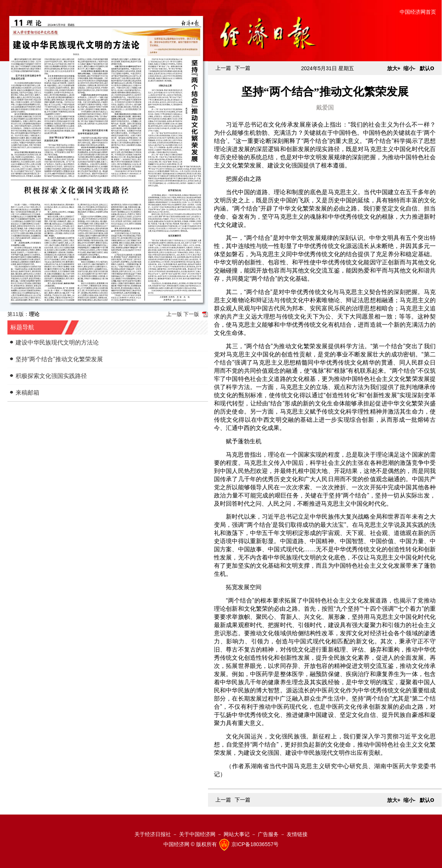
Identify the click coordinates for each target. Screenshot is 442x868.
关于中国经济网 (197, 834)
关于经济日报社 (153, 834)
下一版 (191, 314)
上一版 (174, 314)
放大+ (394, 68)
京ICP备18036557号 (255, 844)
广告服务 (268, 834)
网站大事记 (237, 834)
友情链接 (297, 834)
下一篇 (243, 68)
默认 (427, 68)
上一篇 (223, 68)
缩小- (409, 68)
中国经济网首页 (418, 12)
